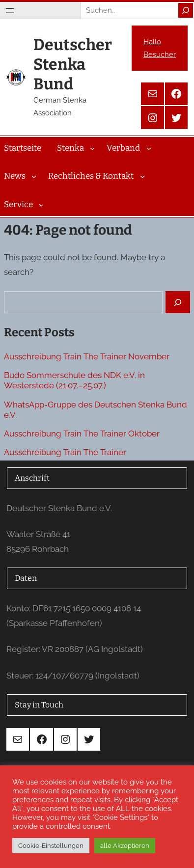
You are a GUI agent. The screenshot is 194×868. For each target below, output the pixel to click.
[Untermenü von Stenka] (92, 148)
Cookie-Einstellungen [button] (51, 846)
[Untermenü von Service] (41, 205)
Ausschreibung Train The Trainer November (87, 356)
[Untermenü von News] (34, 176)
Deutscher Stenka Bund (73, 64)
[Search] (186, 10)
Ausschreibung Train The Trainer (65, 452)
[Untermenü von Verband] (149, 148)
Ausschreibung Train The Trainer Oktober (82, 434)
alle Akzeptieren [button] (125, 846)
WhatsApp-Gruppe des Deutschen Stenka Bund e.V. (96, 410)
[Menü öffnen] (10, 10)
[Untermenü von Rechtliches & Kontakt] (142, 176)
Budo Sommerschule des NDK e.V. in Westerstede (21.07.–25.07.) (74, 380)
